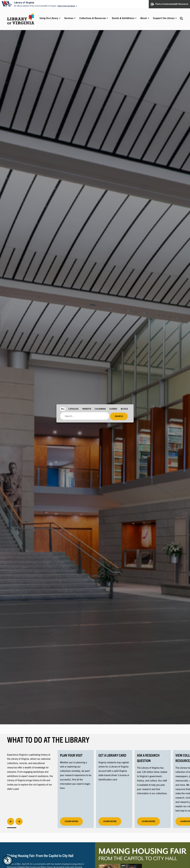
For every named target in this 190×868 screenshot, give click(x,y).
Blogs (124, 409)
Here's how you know (66, 6)
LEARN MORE (110, 821)
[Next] (19, 821)
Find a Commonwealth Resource (169, 4)
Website (87, 409)
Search (119, 416)
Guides (113, 409)
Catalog (73, 409)
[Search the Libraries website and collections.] (181, 18)
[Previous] (11, 821)
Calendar (100, 409)
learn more (71, 821)
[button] (49, 20)
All (63, 409)
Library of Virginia (24, 3)
